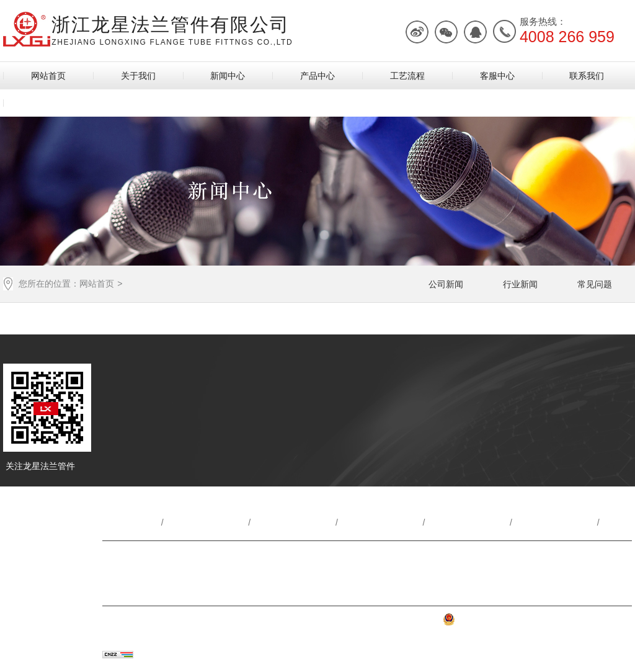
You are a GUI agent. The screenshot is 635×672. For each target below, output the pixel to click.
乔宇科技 (199, 655)
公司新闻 (446, 284)
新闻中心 (228, 76)
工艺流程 (407, 76)
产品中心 (317, 76)
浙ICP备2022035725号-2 (390, 622)
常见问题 (595, 284)
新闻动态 (295, 522)
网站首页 (48, 76)
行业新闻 (520, 284)
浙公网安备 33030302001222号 (513, 622)
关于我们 (138, 76)
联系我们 (587, 76)
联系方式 (120, 558)
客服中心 (497, 76)
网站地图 (604, 622)
